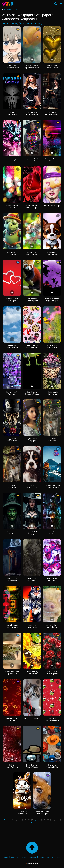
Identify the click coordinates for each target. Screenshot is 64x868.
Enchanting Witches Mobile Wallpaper (52, 533)
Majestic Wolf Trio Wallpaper (32, 626)
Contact (6, 857)
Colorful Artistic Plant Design (52, 393)
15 (37, 820)
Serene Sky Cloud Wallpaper (12, 346)
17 (44, 820)
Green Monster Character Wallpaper (32, 393)
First (5, 820)
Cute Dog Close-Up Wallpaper (52, 626)
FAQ (52, 857)
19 (52, 820)
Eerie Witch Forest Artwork (32, 579)
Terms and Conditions (28, 857)
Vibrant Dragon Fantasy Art (12, 160)
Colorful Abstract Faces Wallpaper (12, 626)
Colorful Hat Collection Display (52, 766)
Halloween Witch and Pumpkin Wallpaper (52, 486)
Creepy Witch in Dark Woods (12, 579)
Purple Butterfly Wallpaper (12, 393)
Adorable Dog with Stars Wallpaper (42, 813)
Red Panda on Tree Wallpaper (32, 300)
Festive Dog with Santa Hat (32, 486)
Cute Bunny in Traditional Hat (22, 813)
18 (48, 820)
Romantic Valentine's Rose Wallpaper (32, 206)
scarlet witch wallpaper (30, 24)
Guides (59, 857)
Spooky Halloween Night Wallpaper (52, 300)
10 (18, 820)
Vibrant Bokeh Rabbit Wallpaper (32, 253)
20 (56, 820)
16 (40, 820)
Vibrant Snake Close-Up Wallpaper (12, 673)
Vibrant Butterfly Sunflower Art (32, 673)
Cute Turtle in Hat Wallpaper (12, 253)
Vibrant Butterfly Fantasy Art (52, 579)
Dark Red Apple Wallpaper (12, 766)
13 (29, 820)
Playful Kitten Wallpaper (32, 718)
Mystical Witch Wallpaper (32, 533)
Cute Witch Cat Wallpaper (52, 440)
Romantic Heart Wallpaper (12, 300)
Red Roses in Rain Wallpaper (52, 673)
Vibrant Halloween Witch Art (52, 160)
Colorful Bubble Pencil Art (12, 206)
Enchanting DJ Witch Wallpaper (32, 113)
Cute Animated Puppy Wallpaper (52, 253)
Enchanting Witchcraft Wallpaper (52, 113)
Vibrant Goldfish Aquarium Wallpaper (32, 67)
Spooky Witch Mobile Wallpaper (12, 533)
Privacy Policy (44, 857)
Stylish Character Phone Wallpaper (32, 766)
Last (32, 823)
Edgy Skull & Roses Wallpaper (12, 440)
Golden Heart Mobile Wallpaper (52, 67)
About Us (14, 857)
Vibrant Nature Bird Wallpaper (52, 346)
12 (25, 820)
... (14, 820)
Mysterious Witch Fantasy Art (32, 160)
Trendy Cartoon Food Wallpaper (32, 346)
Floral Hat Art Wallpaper (52, 205)
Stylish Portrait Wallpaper (32, 440)
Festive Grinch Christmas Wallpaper (52, 719)
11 (21, 820)
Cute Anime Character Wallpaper (12, 67)
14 (33, 820)
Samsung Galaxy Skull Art (12, 113)
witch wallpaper (10, 24)
